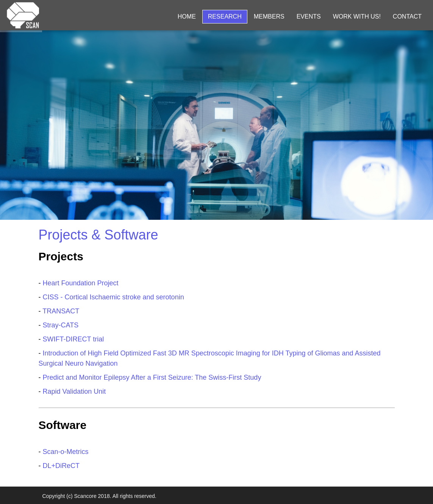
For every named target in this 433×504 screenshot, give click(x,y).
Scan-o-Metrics (66, 452)
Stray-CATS (61, 325)
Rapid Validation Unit (74, 391)
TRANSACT (61, 311)
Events (309, 16)
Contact (407, 16)
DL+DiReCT (61, 466)
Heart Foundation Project (81, 283)
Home (187, 16)
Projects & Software (98, 235)
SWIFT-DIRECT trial (73, 339)
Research (225, 16)
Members (269, 16)
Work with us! (357, 16)
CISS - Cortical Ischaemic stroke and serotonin (113, 297)
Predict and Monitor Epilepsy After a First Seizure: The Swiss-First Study (152, 377)
